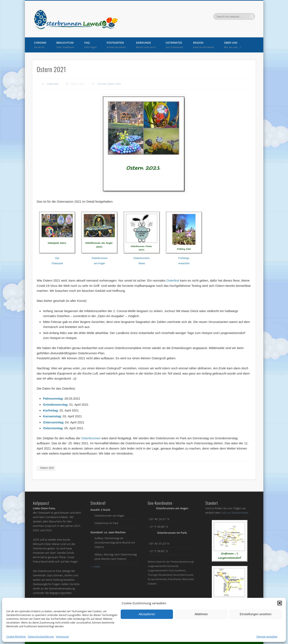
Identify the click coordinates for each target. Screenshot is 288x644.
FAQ (90, 45)
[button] (280, 603)
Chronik (40, 45)
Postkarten (116, 45)
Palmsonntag (53, 398)
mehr (95, 567)
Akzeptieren (147, 614)
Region (204, 45)
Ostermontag (53, 428)
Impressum (62, 637)
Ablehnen (201, 614)
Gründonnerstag (55, 405)
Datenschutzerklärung (41, 637)
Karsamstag (52, 416)
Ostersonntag (53, 422)
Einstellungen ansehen (256, 614)
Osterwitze (174, 45)
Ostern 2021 (114, 84)
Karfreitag (50, 410)
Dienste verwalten (267, 637)
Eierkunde (146, 45)
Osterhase (53, 84)
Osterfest (173, 280)
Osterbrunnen (91, 438)
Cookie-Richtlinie (16, 637)
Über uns (232, 45)
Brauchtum (65, 45)
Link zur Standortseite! (235, 513)
